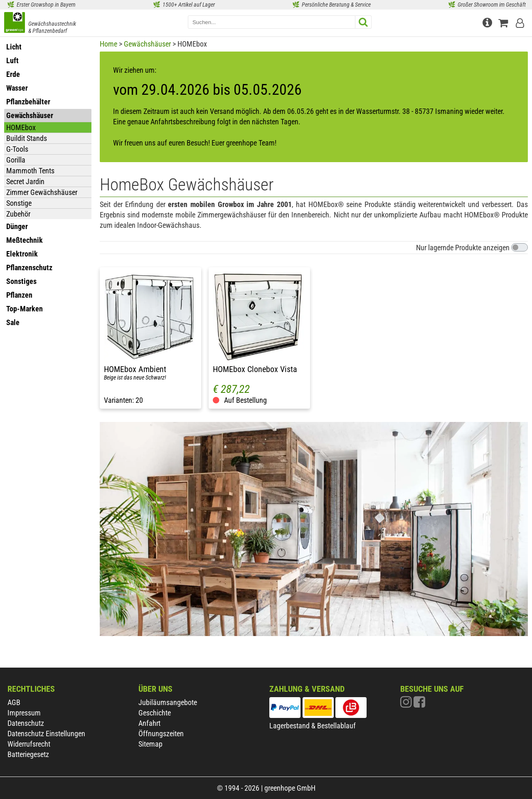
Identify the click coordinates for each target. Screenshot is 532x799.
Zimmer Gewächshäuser (42, 192)
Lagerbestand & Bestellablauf (313, 726)
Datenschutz (26, 723)
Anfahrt (149, 723)
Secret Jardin (25, 181)
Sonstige (19, 203)
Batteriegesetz (28, 754)
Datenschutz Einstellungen (46, 734)
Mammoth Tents (30, 171)
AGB (14, 702)
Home (108, 44)
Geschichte (155, 713)
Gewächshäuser (147, 44)
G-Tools (17, 149)
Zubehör (18, 214)
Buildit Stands (27, 138)
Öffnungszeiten (161, 734)
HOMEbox (21, 127)
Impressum (24, 713)
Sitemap (150, 744)
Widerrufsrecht (29, 744)
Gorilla (16, 160)
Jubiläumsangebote (168, 702)
